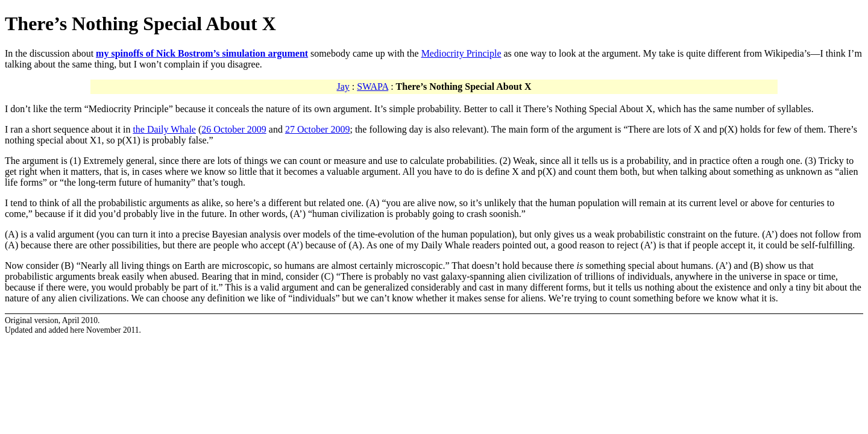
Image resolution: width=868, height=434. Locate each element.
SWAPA (373, 86)
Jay (343, 86)
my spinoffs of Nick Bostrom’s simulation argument (202, 53)
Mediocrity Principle (461, 53)
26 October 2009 (234, 129)
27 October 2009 (318, 129)
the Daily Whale (164, 129)
